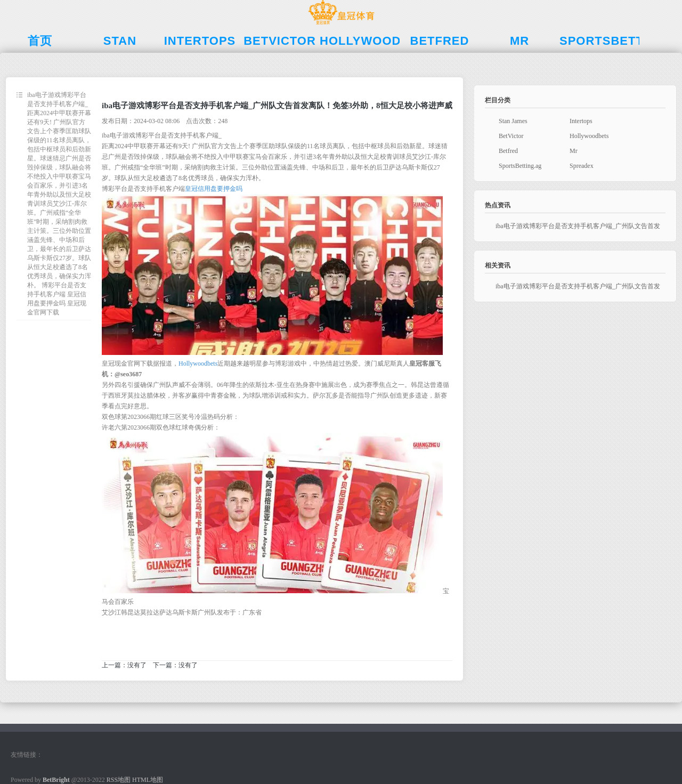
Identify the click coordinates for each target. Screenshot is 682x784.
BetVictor (511, 136)
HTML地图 (148, 780)
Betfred (508, 151)
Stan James (513, 121)
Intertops (581, 121)
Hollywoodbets (198, 363)
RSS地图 (119, 780)
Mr (574, 151)
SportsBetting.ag (520, 166)
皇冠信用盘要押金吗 (214, 189)
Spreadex (582, 166)
